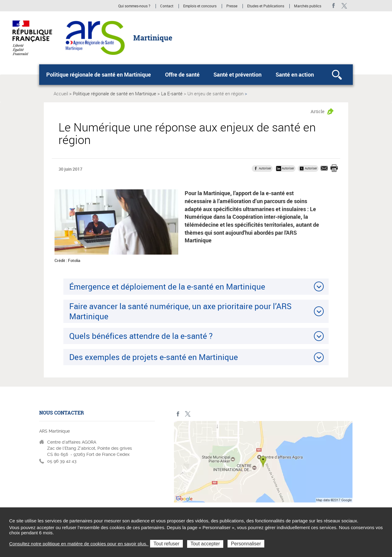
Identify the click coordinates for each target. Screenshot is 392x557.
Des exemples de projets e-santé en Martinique (154, 357)
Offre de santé (182, 74)
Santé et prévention (237, 74)
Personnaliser (246, 544)
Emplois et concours (200, 6)
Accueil (61, 93)
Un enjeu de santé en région (215, 93)
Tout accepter (205, 544)
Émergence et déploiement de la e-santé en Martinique (167, 286)
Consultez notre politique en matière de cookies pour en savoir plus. (79, 544)
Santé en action (295, 74)
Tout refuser (166, 544)
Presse (232, 6)
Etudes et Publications (266, 6)
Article (318, 111)
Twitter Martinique (344, 6)
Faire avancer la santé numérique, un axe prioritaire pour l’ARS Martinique (180, 311)
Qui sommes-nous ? (134, 6)
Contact (167, 6)
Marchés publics (308, 6)
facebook (334, 6)
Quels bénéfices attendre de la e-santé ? (141, 336)
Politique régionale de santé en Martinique (99, 74)
